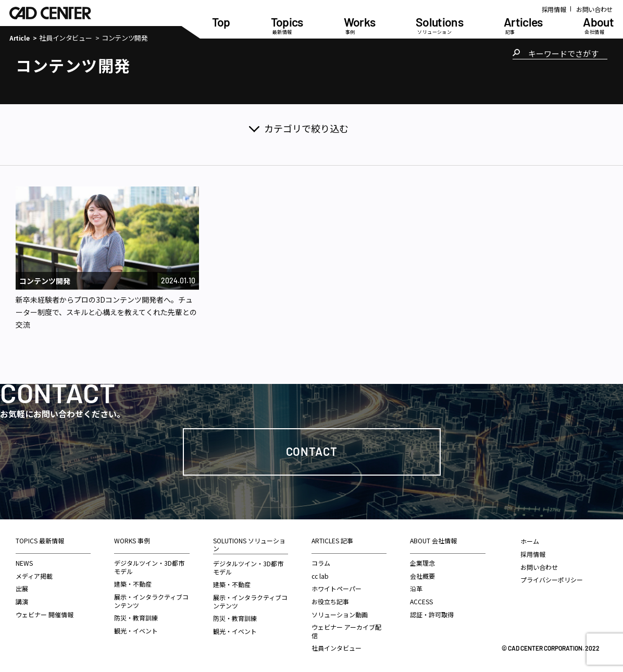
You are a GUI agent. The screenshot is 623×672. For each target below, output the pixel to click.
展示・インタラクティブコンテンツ (151, 601)
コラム (321, 563)
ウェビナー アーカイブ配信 (346, 631)
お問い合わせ (594, 9)
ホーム (530, 541)
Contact (312, 451)
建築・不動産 (133, 584)
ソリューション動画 (340, 614)
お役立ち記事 (330, 601)
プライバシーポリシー (552, 580)
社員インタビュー (65, 38)
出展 (22, 588)
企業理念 (422, 563)
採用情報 (554, 9)
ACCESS (421, 601)
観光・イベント (136, 631)
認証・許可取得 (432, 614)
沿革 (416, 588)
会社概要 (422, 576)
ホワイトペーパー (337, 588)
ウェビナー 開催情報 (45, 614)
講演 (22, 601)
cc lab (320, 576)
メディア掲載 (34, 576)
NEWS (24, 563)
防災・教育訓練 (136, 618)
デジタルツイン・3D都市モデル (149, 567)
